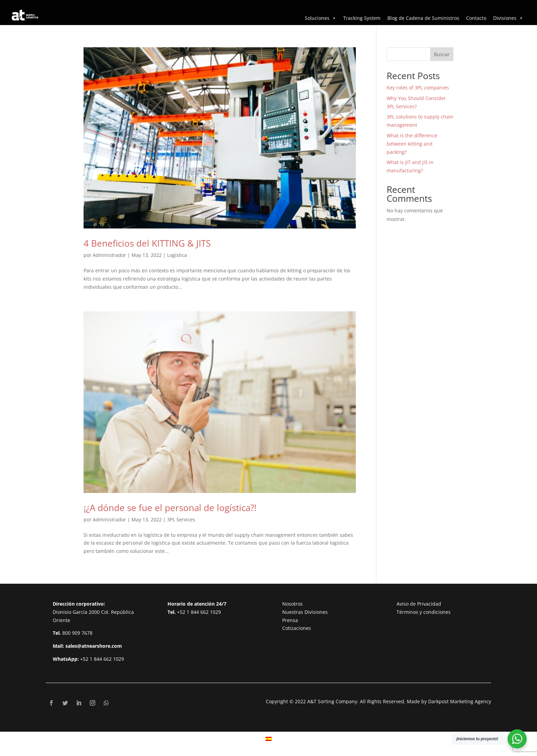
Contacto (476, 18)
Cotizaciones (297, 628)
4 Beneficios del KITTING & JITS (147, 243)
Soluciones (321, 18)
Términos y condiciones (424, 612)
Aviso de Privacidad (419, 604)
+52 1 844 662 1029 (102, 659)
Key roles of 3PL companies (418, 88)
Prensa (290, 620)
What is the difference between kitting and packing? (412, 144)
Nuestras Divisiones (305, 612)
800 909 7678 (77, 633)
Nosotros (292, 604)
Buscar (442, 54)
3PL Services (181, 519)
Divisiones (508, 18)
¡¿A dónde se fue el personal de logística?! (170, 508)
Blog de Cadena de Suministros (423, 18)
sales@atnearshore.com (94, 646)
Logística (177, 255)
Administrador (109, 255)
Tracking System (362, 18)
